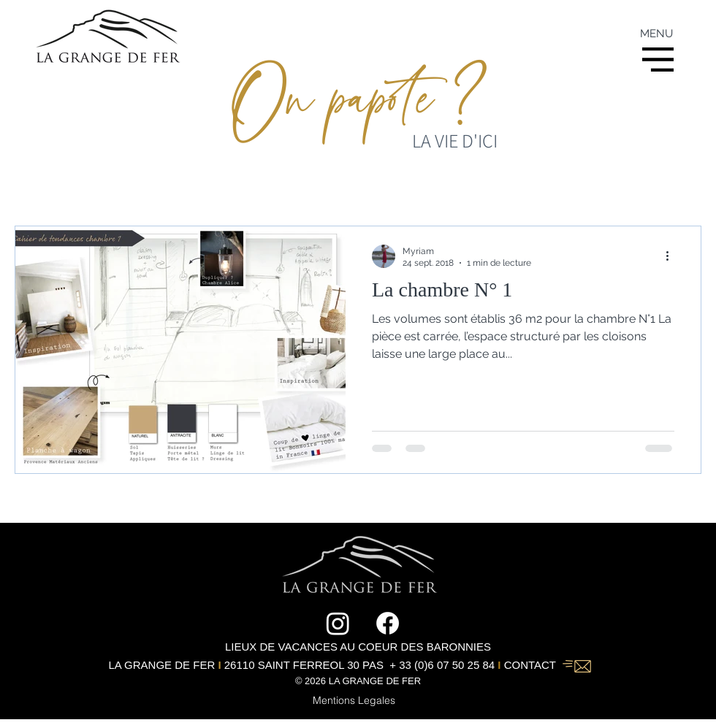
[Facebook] (388, 623)
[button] (658, 60)
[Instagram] (338, 623)
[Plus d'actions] (672, 256)
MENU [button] (656, 34)
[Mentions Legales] (354, 700)
